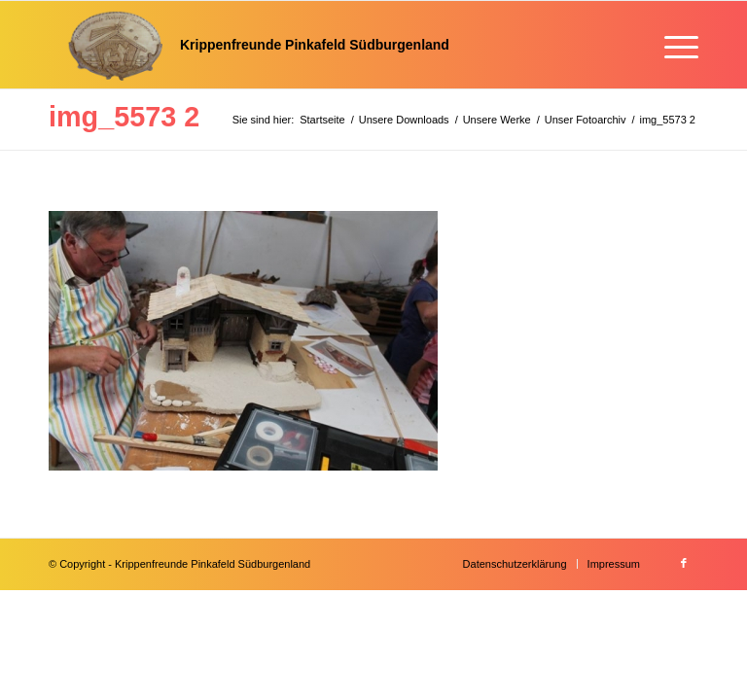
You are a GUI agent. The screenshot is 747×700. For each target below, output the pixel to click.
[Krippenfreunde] (249, 45)
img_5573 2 (124, 117)
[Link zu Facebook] (684, 563)
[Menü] (672, 45)
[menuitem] (672, 45)
